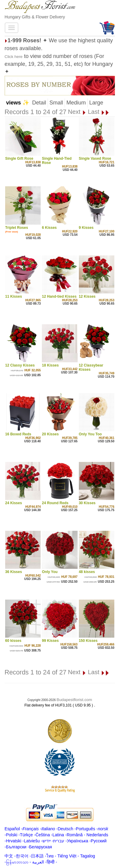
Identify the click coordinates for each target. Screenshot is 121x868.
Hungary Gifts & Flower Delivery (35, 17)
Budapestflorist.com (74, 700)
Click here (13, 57)
